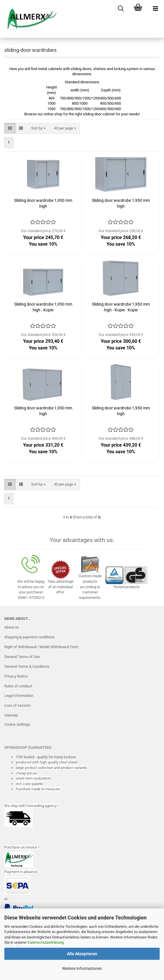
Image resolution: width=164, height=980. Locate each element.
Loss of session (17, 705)
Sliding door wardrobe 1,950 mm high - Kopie (43, 307)
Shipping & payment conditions (29, 637)
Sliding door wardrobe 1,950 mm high (43, 203)
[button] (10, 128)
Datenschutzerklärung (45, 942)
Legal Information (19, 696)
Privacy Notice (16, 676)
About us (12, 627)
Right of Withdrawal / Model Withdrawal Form (41, 647)
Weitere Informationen (82, 968)
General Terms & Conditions (27, 666)
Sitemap (11, 715)
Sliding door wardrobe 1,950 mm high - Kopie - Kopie (121, 307)
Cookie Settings (17, 724)
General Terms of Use (22, 657)
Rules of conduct (18, 686)
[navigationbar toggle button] (155, 9)
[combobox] (38, 128)
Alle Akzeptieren (82, 954)
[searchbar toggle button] (121, 9)
